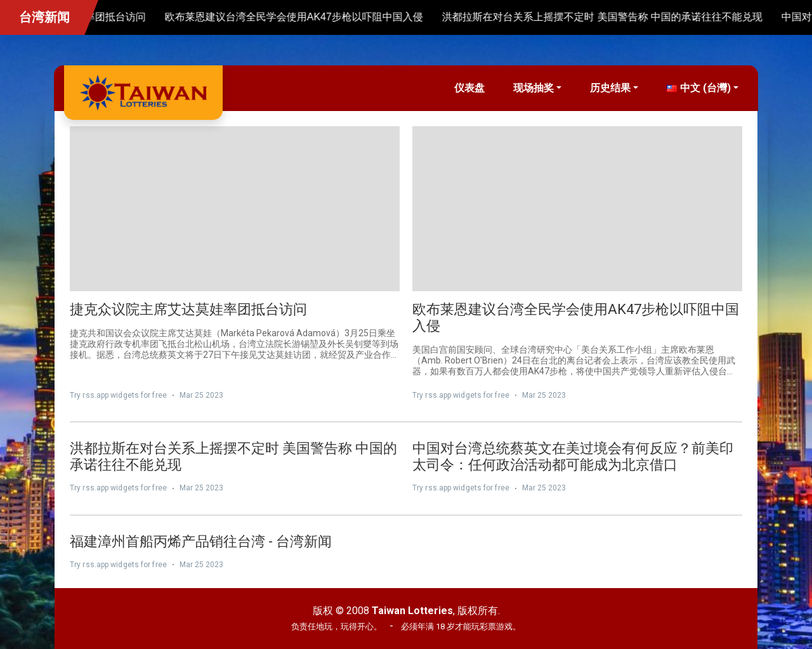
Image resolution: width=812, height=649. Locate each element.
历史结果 (610, 88)
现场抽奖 (534, 88)
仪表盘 (469, 88)
